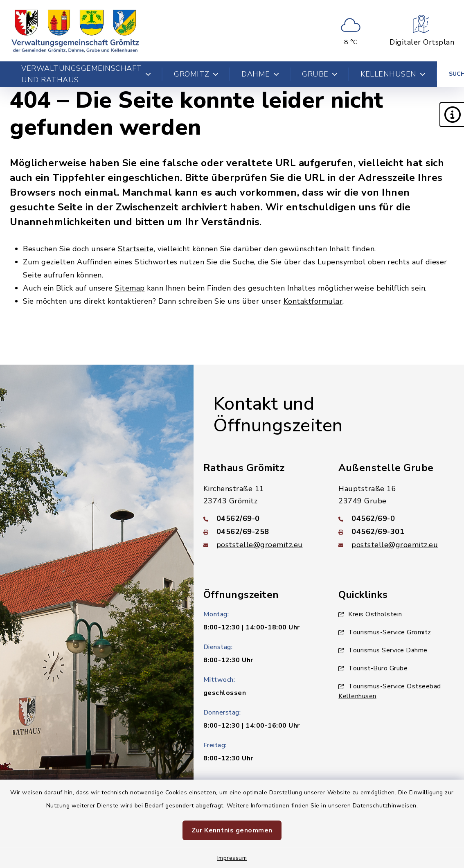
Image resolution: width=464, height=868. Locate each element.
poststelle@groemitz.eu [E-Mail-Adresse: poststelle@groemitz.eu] (260, 545)
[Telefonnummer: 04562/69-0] (261, 519)
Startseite (136, 249)
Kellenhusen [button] (393, 74)
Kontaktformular (313, 301)
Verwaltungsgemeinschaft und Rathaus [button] (86, 74)
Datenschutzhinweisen (385, 806)
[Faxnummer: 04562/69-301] (396, 532)
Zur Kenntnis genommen (232, 830)
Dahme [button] (260, 74)
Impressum (232, 858)
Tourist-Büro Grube (373, 668)
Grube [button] (320, 74)
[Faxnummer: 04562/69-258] (261, 532)
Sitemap (130, 288)
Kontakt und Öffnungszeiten (278, 415)
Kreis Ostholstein (370, 614)
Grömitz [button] (196, 74)
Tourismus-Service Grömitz (385, 632)
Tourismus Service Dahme (383, 650)
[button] (452, 115)
